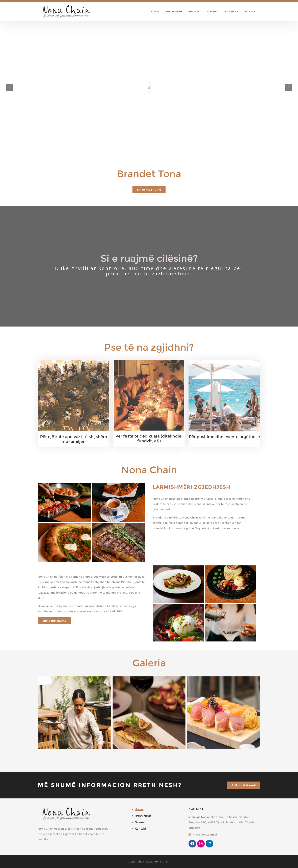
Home (155, 11)
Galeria (213, 11)
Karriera (232, 11)
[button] (149, 190)
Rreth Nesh (174, 11)
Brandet (195, 11)
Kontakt (251, 11)
